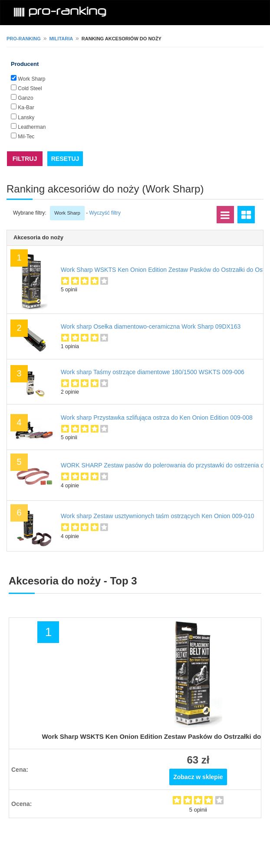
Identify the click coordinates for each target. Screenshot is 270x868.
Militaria (61, 39)
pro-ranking (24, 39)
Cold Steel (30, 88)
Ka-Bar (26, 108)
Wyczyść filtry (105, 213)
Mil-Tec (26, 137)
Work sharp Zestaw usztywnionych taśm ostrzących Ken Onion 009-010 (158, 516)
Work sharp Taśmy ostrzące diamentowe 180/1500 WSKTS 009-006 (153, 372)
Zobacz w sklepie (198, 777)
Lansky (26, 117)
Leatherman (32, 127)
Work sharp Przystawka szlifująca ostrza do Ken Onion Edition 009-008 (157, 418)
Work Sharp (31, 79)
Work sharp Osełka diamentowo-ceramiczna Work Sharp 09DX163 (151, 326)
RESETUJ (65, 159)
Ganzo (25, 98)
